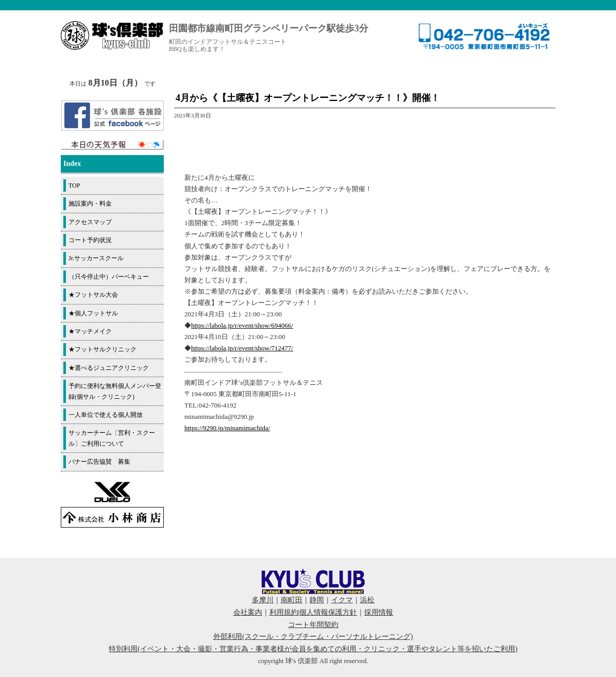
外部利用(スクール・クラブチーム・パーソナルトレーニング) (313, 637)
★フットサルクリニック (102, 349)
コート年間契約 (313, 625)
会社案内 (248, 612)
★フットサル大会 (93, 295)
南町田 (292, 600)
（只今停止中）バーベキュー (109, 277)
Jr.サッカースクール (96, 258)
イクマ (342, 600)
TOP (74, 185)
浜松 (367, 600)
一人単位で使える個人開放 (106, 415)
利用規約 (284, 612)
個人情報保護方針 (328, 612)
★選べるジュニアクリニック (109, 368)
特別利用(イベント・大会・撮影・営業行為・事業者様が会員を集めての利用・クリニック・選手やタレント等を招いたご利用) (313, 649)
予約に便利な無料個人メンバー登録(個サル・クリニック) (115, 391)
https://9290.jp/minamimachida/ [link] (227, 428)
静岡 (317, 600)
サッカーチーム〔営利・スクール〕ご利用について (112, 438)
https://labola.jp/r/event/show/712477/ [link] (242, 348)
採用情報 (379, 612)
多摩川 (263, 600)
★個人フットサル (93, 313)
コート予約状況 (90, 240)
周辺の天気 (112, 145)
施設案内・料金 (90, 204)
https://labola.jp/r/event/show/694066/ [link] (242, 325)
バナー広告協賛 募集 (99, 462)
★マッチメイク (90, 331)
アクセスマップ (90, 222)
